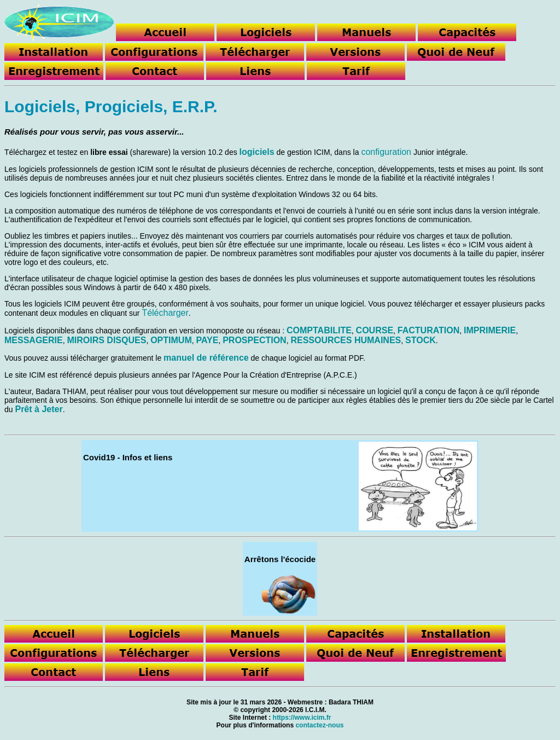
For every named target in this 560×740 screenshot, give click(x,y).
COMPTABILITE (319, 330)
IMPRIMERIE (490, 330)
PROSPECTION (254, 340)
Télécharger (165, 313)
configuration (386, 152)
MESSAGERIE (34, 340)
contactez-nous (319, 725)
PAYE (207, 340)
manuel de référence (206, 358)
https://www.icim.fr (302, 718)
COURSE (375, 330)
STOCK (421, 340)
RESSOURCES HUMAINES (346, 340)
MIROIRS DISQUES (106, 340)
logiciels (257, 152)
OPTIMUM (171, 340)
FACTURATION (428, 330)
